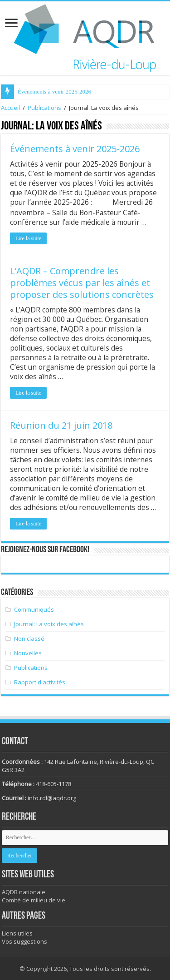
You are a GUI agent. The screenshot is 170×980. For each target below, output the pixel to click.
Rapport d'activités (40, 682)
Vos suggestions (24, 941)
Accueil (10, 108)
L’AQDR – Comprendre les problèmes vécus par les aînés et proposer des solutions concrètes (82, 283)
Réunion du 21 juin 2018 (61, 425)
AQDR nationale (24, 892)
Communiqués (34, 609)
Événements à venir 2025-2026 (54, 92)
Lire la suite (28, 238)
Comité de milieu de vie (34, 900)
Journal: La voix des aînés (49, 624)
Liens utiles (17, 933)
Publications (44, 108)
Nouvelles (28, 653)
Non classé (29, 638)
